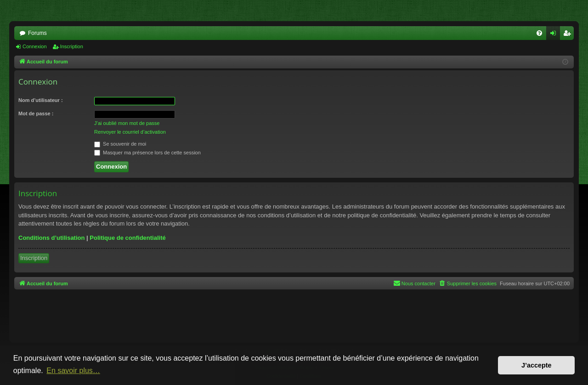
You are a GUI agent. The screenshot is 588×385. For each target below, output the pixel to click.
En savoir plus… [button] (73, 371)
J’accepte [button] (537, 365)
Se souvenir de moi (120, 144)
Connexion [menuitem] (555, 35)
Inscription (72, 46)
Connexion (35, 46)
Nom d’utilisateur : (41, 100)
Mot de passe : (36, 113)
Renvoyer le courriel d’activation (130, 132)
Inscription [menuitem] (569, 35)
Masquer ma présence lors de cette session (147, 153)
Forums (37, 33)
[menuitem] (539, 33)
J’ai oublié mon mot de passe (127, 123)
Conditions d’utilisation (51, 238)
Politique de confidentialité (127, 238)
